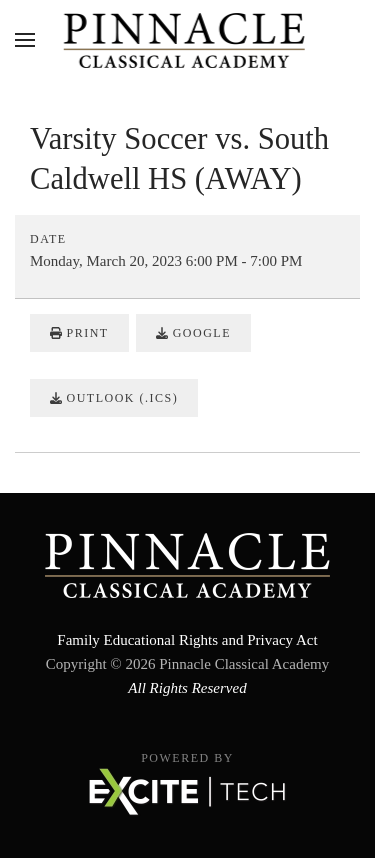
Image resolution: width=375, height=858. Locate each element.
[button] (25, 40)
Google (193, 333)
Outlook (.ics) (114, 398)
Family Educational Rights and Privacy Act (187, 640)
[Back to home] (187, 40)
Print (79, 333)
